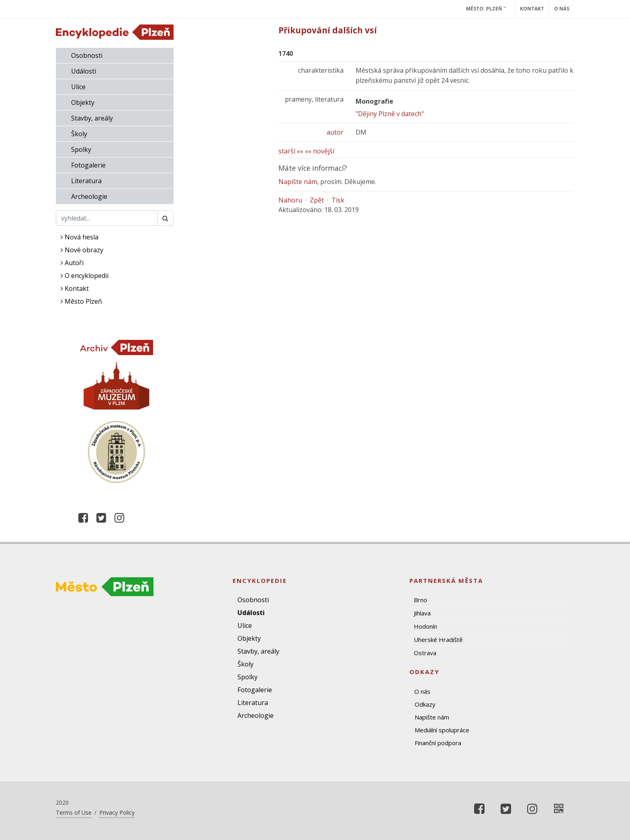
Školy (79, 134)
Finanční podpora (438, 743)
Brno (420, 600)
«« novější (320, 151)
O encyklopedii (85, 276)
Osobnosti (87, 55)
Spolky (81, 149)
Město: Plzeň (486, 8)
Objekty (83, 102)
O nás (562, 9)
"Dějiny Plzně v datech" (390, 114)
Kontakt (532, 9)
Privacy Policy (117, 812)
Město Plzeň (81, 301)
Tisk (338, 200)
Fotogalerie (88, 165)
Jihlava (422, 613)
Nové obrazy (82, 250)
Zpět (317, 200)
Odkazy (425, 704)
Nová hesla (80, 237)
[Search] (107, 218)
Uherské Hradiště (438, 640)
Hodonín (425, 626)
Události (84, 71)
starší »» (291, 151)
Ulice (78, 87)
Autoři (72, 263)
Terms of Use (74, 812)
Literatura (86, 181)
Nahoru (290, 200)
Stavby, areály (92, 118)
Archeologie (89, 196)
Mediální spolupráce (442, 730)
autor (335, 132)
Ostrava (425, 653)
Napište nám (298, 182)
